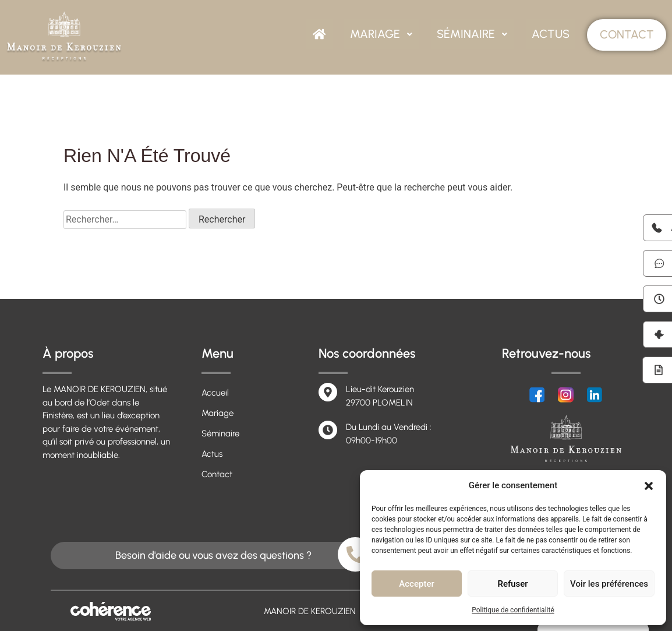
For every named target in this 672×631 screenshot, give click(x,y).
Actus (551, 34)
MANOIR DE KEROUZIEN (308, 611)
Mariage (384, 34)
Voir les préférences (609, 584)
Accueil (215, 393)
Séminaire (474, 34)
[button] (649, 485)
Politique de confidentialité (513, 610)
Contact (626, 35)
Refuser (512, 584)
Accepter (416, 584)
